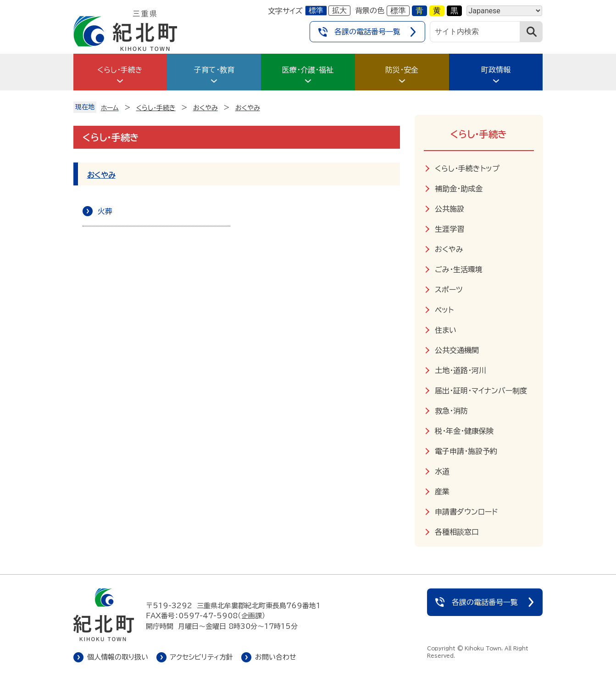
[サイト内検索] (475, 32)
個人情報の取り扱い (118, 657)
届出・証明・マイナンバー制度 (481, 391)
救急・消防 (451, 411)
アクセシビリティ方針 (202, 657)
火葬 (105, 211)
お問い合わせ (276, 657)
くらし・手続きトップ (467, 168)
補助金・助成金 (459, 189)
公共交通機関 (457, 350)
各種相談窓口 (457, 532)
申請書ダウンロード (466, 512)
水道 (442, 471)
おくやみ (101, 175)
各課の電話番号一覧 (367, 32)
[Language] (504, 11)
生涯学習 (450, 229)
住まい (446, 330)
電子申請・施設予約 (466, 451)
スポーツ (449, 290)
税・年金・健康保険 (464, 431)
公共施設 (450, 209)
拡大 (339, 10)
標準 (316, 10)
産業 (442, 492)
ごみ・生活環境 (459, 269)
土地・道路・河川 (461, 370)
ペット (444, 310)
